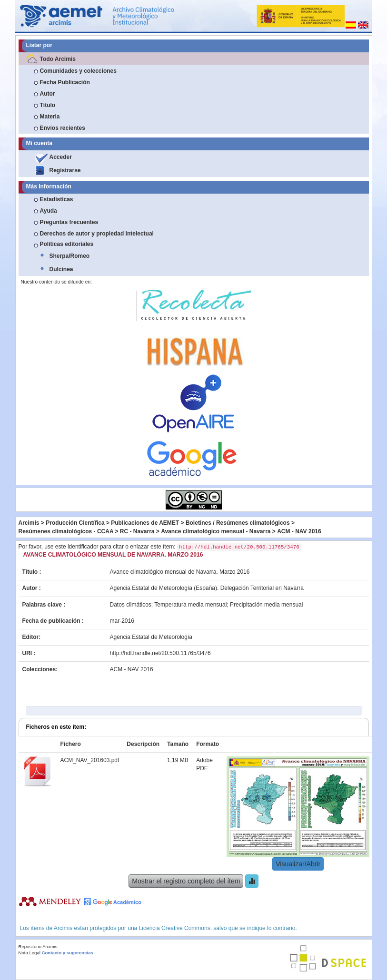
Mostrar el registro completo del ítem (186, 881)
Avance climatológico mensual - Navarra (216, 531)
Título (48, 105)
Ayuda (49, 211)
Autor (48, 94)
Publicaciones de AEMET (145, 523)
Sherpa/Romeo (70, 256)
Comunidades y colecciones (78, 71)
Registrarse (65, 170)
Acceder (61, 157)
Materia (50, 117)
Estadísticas (57, 199)
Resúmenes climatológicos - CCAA (66, 531)
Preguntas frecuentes (69, 222)
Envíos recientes (63, 128)
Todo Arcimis (58, 59)
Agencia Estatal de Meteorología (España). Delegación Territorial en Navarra (207, 588)
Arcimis (29, 523)
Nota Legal (30, 953)
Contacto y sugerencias (68, 953)
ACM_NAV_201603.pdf (90, 760)
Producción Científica (75, 523)
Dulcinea (61, 269)
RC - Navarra (137, 531)
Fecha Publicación (65, 82)
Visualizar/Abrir (298, 864)
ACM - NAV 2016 (299, 531)
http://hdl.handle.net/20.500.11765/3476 (160, 653)
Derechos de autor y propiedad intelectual (97, 234)
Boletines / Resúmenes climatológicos (238, 523)
